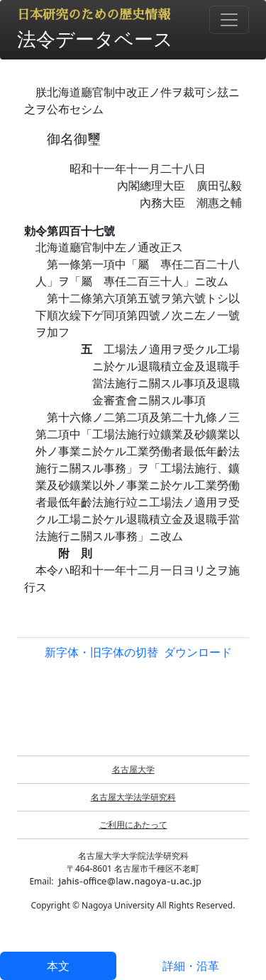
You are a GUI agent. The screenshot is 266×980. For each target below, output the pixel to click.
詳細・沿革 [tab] (191, 966)
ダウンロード (198, 652)
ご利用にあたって (133, 825)
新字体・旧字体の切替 (101, 652)
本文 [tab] (58, 966)
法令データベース (95, 39)
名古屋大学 (133, 769)
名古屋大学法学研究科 (133, 797)
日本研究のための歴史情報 (94, 15)
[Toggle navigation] (229, 20)
